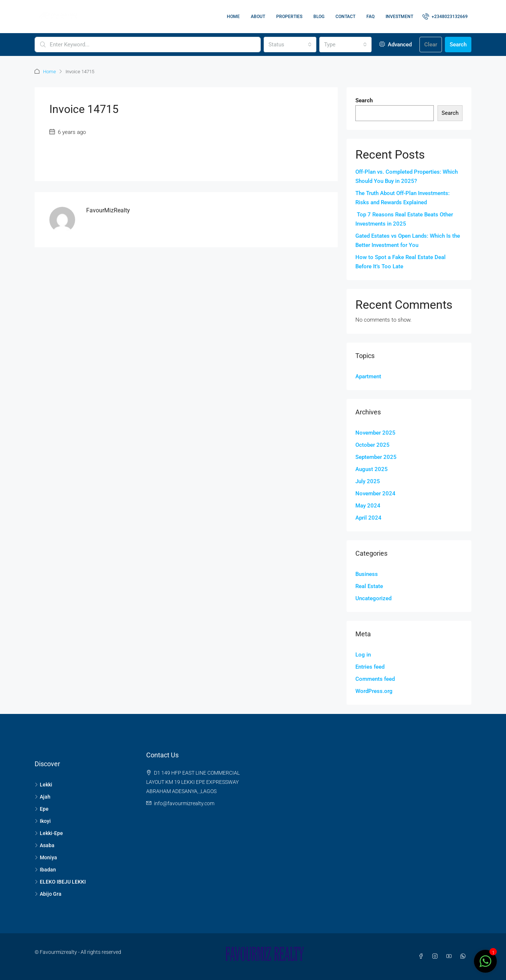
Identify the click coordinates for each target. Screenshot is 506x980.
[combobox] (290, 45)
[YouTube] (450, 956)
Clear (431, 45)
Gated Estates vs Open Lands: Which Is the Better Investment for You (408, 240)
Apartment (368, 376)
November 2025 (375, 433)
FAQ (370, 17)
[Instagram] (436, 956)
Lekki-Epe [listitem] (49, 833)
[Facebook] (422, 956)
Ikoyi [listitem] (43, 821)
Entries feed (370, 667)
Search (458, 45)
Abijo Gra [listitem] (48, 894)
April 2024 (368, 518)
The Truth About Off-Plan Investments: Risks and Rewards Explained (403, 198)
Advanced (396, 45)
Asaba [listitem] (45, 845)
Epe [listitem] (42, 809)
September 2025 (376, 457)
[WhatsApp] (464, 956)
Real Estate (369, 586)
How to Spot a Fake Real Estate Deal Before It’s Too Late (400, 262)
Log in (363, 655)
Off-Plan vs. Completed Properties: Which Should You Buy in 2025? (407, 176)
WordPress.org (374, 691)
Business (367, 574)
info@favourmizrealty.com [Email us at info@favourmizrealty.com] (184, 803)
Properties (289, 17)
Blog (319, 17)
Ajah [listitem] (43, 797)
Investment (399, 17)
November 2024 (375, 493)
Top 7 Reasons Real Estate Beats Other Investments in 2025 (404, 219)
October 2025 (373, 445)
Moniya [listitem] (46, 857)
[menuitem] (445, 17)
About (258, 17)
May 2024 (368, 506)
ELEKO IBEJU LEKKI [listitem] (60, 882)
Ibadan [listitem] (45, 870)
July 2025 (368, 481)
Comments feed (375, 679)
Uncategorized (373, 598)
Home (233, 17)
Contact (345, 17)
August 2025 (372, 469)
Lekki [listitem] (43, 785)
